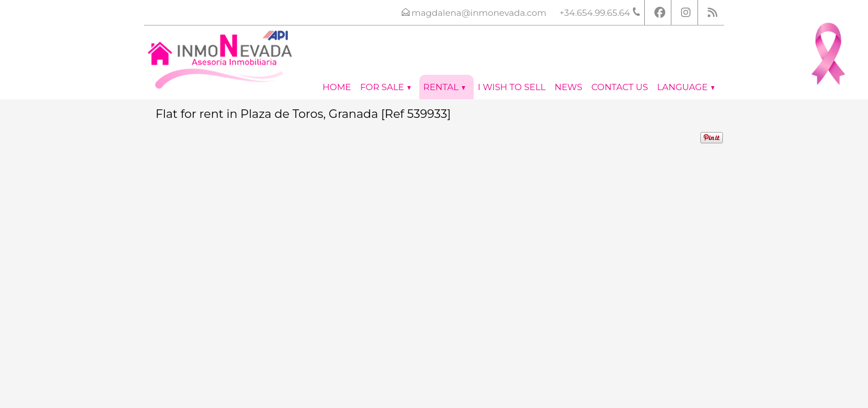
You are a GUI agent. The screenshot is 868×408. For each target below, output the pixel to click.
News (569, 87)
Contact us (620, 87)
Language (686, 87)
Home (337, 87)
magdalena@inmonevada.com (479, 13)
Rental (444, 87)
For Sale (386, 87)
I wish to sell (511, 87)
